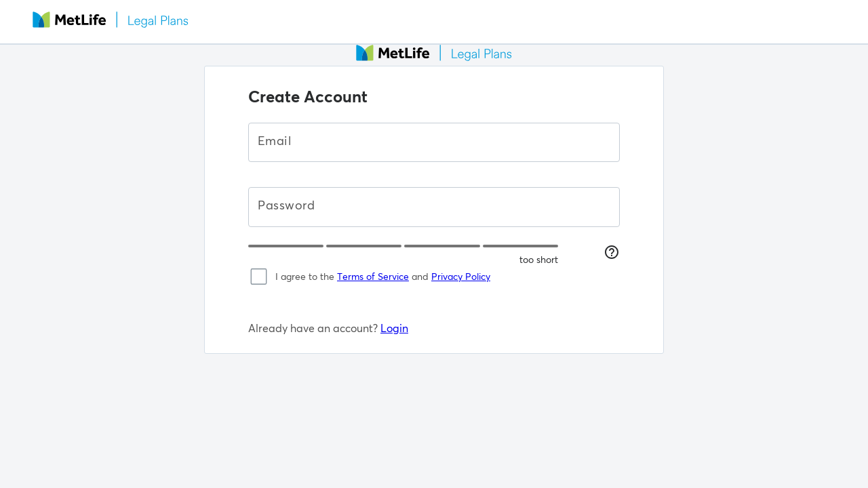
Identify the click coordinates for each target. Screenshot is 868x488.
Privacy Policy (461, 276)
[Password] (434, 207)
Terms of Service (373, 276)
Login (394, 328)
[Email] (434, 142)
